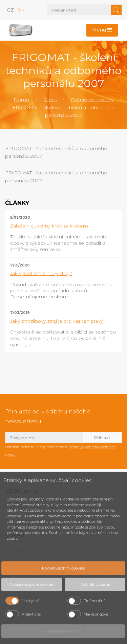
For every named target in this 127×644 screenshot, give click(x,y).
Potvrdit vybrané (95, 584)
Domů (21, 100)
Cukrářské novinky (92, 100)
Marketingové (96, 614)
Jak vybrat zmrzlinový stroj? (41, 273)
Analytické (31, 614)
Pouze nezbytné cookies (32, 584)
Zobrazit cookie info (63, 631)
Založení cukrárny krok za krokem (49, 226)
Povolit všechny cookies (63, 568)
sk (21, 10)
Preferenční (94, 601)
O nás (50, 100)
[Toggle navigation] (102, 30)
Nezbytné (30, 601)
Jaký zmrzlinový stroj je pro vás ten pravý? (58, 321)
